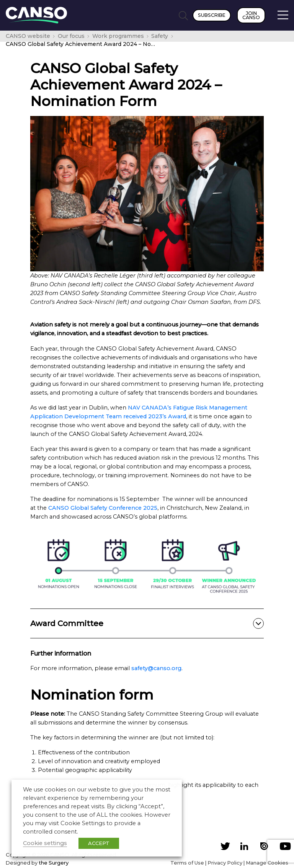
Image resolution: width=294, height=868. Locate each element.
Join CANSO (251, 15)
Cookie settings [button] (45, 843)
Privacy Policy (225, 863)
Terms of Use (187, 863)
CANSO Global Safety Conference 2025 (103, 508)
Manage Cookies (267, 863)
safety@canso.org (156, 668)
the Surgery (54, 863)
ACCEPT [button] (99, 843)
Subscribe (212, 15)
